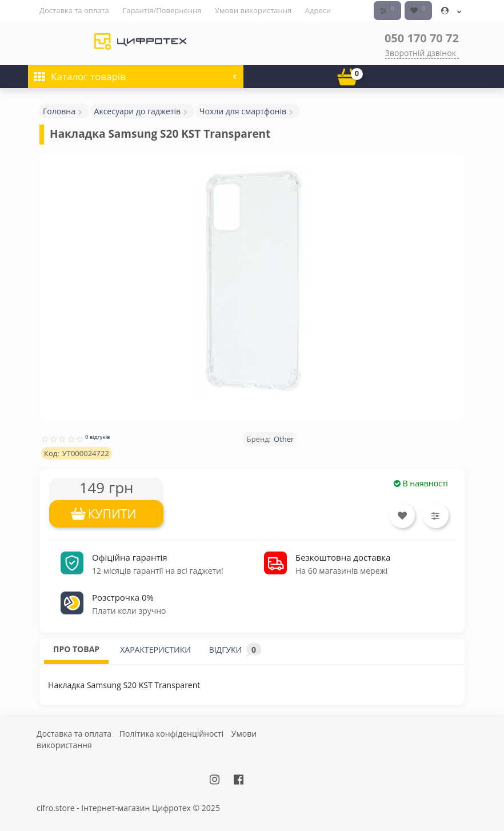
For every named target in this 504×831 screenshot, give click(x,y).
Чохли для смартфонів (243, 111)
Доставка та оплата (74, 10)
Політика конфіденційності (171, 734)
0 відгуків (98, 436)
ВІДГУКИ (235, 650)
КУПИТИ (112, 513)
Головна (59, 111)
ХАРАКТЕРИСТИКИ (155, 650)
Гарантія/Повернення (162, 10)
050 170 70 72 (422, 37)
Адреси (318, 10)
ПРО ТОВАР (76, 649)
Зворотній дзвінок (421, 52)
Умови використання (253, 10)
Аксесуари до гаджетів (138, 111)
